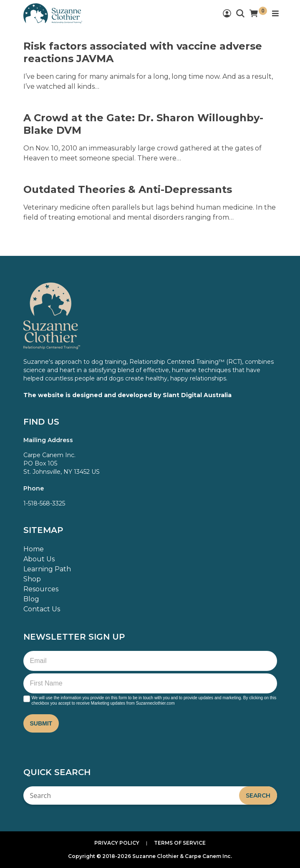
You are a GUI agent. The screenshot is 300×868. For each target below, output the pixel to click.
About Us (39, 559)
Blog (31, 599)
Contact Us (42, 609)
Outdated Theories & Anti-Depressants (128, 189)
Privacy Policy (117, 843)
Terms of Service (180, 843)
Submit (41, 723)
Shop (32, 579)
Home (34, 549)
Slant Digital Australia (197, 395)
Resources (41, 589)
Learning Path (47, 569)
